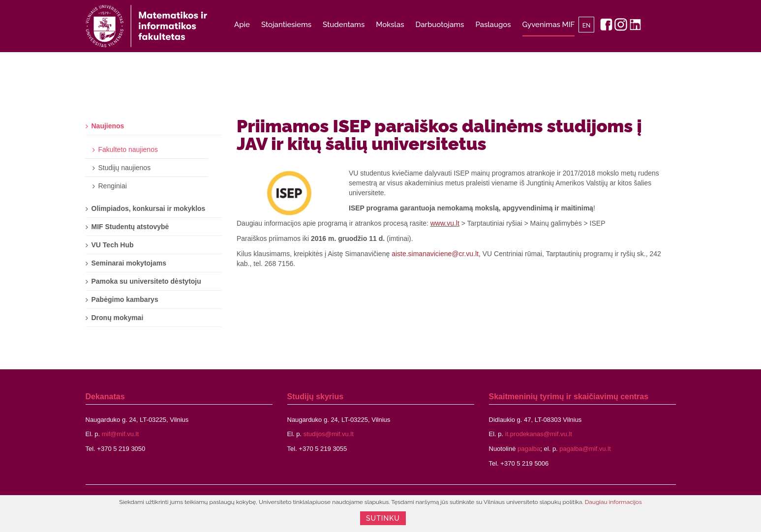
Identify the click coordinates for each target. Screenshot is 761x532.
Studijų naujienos (125, 168)
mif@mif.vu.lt (120, 434)
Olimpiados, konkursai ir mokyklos (149, 208)
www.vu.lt (445, 223)
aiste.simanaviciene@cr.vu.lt (435, 254)
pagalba (529, 449)
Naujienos (108, 126)
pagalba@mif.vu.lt (585, 449)
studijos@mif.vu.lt (329, 434)
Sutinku (383, 518)
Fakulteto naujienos (128, 149)
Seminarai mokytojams (129, 263)
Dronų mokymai (118, 318)
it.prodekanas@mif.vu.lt (539, 434)
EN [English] (587, 26)
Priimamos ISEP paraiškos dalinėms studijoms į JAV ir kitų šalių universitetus (439, 135)
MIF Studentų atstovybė (130, 227)
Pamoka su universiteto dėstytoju (146, 281)
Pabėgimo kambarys (125, 299)
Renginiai (113, 186)
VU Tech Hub (113, 245)
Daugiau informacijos (613, 502)
